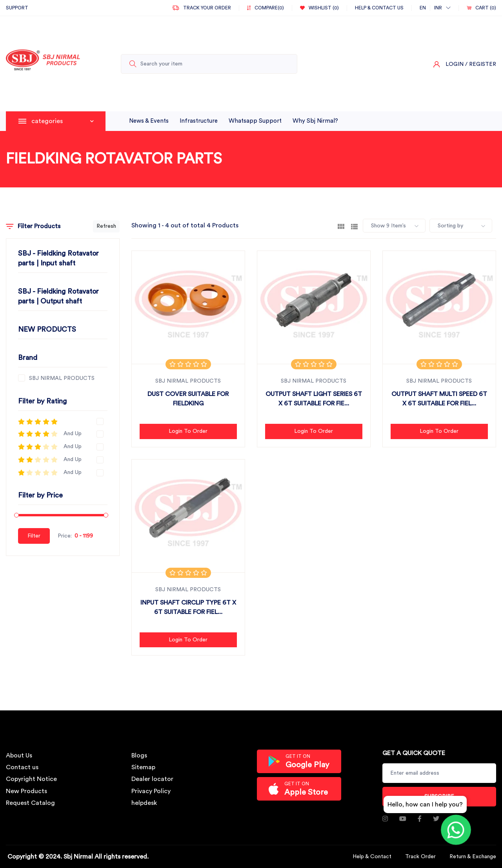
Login (455, 64)
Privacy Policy (151, 791)
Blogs (139, 755)
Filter (34, 536)
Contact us (22, 767)
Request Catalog (30, 803)
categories (63, 121)
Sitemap (143, 767)
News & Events (149, 121)
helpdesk (144, 803)
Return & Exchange (473, 857)
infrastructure (199, 121)
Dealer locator (152, 779)
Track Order (420, 857)
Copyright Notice (31, 779)
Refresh (106, 226)
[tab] (341, 226)
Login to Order (188, 431)
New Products (26, 791)
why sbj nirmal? (315, 121)
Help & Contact (372, 857)
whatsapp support (255, 121)
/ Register (481, 64)
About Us (19, 755)
